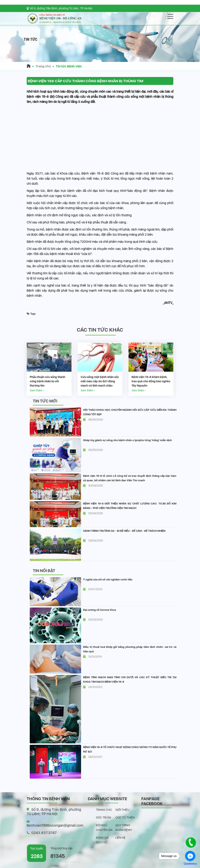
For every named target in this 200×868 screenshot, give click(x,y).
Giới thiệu (122, 810)
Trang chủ (43, 66)
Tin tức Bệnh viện (69, 66)
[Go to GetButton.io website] (190, 864)
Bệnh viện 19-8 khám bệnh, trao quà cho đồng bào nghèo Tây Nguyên (151, 381)
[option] (49, 369)
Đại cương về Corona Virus (100, 610)
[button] (100, 58)
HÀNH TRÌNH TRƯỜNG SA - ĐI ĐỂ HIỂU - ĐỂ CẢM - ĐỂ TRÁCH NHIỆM (124, 531)
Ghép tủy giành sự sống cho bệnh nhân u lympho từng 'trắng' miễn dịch (127, 440)
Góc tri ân (103, 817)
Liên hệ (120, 838)
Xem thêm (37, 390)
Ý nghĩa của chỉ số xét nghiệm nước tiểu (108, 580)
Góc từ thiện (125, 817)
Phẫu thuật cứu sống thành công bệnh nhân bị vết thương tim (47, 381)
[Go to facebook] (190, 856)
